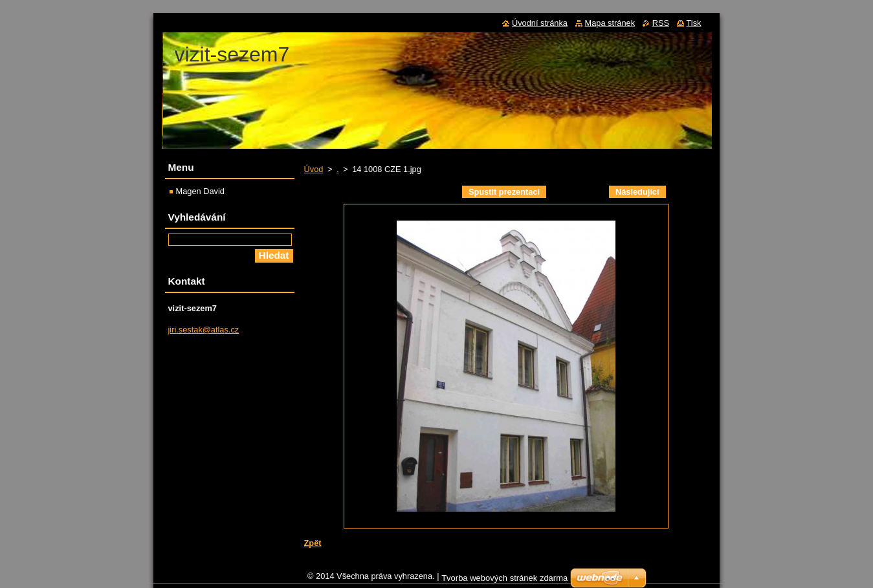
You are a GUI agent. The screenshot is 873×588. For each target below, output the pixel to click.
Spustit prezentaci (504, 192)
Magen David (200, 191)
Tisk (694, 23)
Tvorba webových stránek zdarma (504, 581)
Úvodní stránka (540, 23)
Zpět (313, 543)
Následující (637, 192)
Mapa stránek (610, 23)
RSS (661, 23)
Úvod (314, 169)
